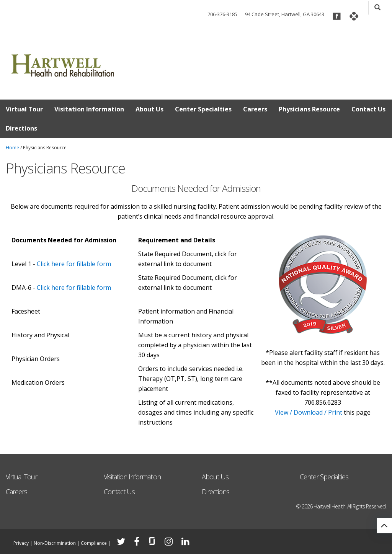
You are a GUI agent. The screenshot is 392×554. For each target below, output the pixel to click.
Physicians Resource (309, 109)
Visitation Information (89, 109)
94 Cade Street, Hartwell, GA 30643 (285, 14)
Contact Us (368, 109)
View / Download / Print (309, 412)
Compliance (94, 543)
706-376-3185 (222, 14)
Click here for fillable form (74, 264)
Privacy (21, 543)
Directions (21, 128)
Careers (255, 109)
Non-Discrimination (55, 543)
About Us (149, 109)
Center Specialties (203, 109)
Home (12, 148)
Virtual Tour (24, 109)
